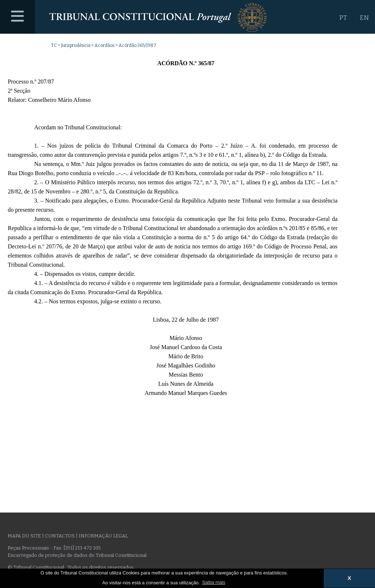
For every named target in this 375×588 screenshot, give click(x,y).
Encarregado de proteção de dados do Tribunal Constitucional (77, 555)
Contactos (60, 536)
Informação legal (103, 536)
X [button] (349, 578)
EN (364, 18)
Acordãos (105, 45)
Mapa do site (24, 536)
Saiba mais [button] (214, 582)
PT (343, 18)
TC (54, 45)
